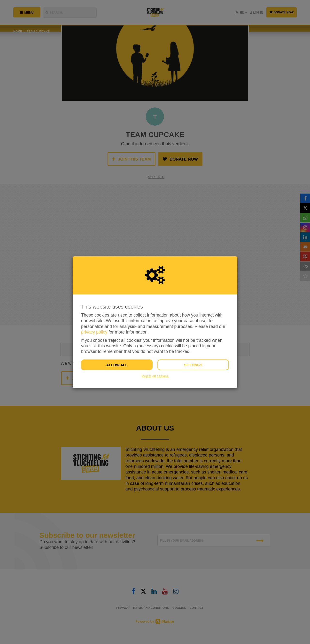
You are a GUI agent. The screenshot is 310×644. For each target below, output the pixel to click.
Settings (193, 365)
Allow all (117, 365)
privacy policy (94, 332)
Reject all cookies (155, 376)
